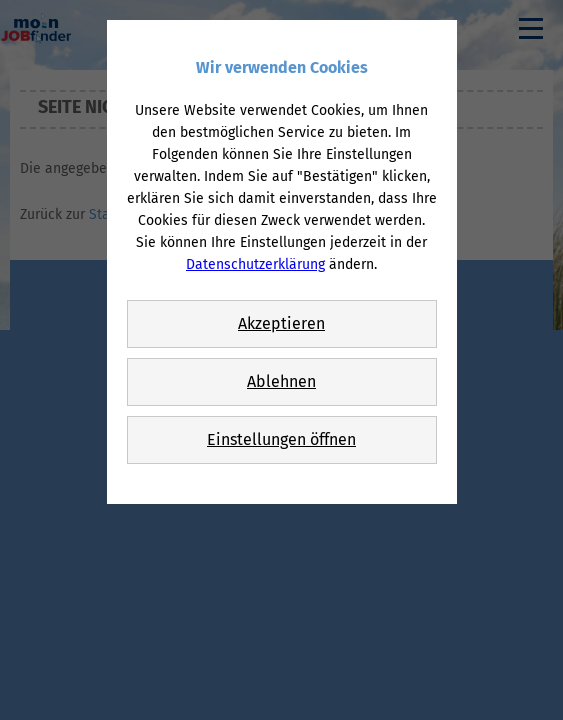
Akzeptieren (281, 323)
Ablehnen (281, 381)
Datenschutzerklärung (255, 264)
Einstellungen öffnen (281, 439)
